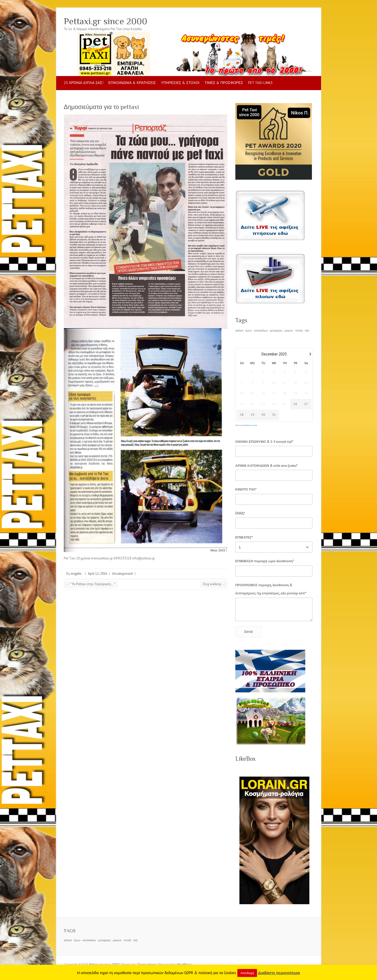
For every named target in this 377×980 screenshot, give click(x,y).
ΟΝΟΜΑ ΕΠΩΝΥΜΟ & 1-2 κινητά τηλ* (264, 442)
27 (306, 404)
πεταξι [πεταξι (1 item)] (299, 330)
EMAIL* (240, 513)
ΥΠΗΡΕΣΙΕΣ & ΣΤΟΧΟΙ (180, 83)
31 (274, 415)
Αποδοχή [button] (247, 973)
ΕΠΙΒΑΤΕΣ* (244, 537)
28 (242, 415)
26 (295, 404)
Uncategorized (122, 574)
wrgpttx (76, 574)
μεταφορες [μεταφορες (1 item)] (276, 330)
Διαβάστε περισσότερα (279, 973)
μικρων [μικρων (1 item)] (289, 330)
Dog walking (214, 584)
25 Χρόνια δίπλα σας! (84, 83)
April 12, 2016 (98, 574)
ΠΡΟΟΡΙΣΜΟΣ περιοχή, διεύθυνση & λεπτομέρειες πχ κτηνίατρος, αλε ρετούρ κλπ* (271, 589)
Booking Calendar (251, 425)
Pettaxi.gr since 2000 (106, 21)
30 (263, 415)
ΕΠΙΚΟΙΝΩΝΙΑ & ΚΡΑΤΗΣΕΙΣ (132, 83)
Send (248, 632)
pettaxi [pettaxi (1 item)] (239, 330)
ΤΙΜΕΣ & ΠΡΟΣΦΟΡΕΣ (224, 83)
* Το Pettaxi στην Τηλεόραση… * (91, 584)
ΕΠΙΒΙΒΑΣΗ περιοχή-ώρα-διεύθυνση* (265, 561)
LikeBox (246, 759)
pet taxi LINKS (260, 83)
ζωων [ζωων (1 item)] (249, 330)
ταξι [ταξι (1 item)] (307, 330)
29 (252, 415)
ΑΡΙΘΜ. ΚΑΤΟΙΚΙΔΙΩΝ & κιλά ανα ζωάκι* (267, 466)
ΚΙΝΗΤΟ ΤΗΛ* (246, 489)
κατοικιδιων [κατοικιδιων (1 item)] (261, 330)
